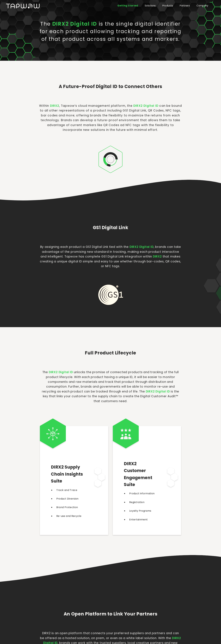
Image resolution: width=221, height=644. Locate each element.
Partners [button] (185, 6)
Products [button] (168, 6)
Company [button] (202, 6)
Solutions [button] (150, 6)
